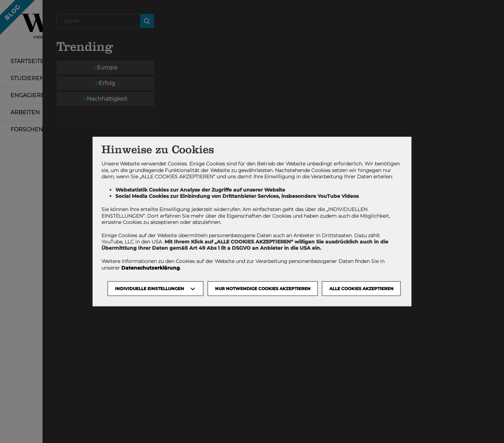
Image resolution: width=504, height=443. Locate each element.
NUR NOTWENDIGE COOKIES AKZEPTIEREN (263, 288)
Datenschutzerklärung (151, 267)
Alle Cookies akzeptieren (361, 288)
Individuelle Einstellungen (150, 288)
